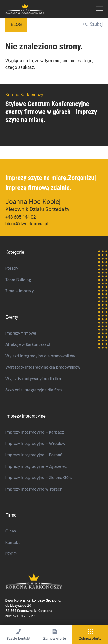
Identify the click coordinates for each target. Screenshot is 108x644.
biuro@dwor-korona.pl (27, 224)
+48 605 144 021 (22, 217)
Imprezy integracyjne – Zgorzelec (36, 466)
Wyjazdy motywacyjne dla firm (34, 379)
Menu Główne (99, 9)
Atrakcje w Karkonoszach (28, 344)
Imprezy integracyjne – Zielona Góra (39, 478)
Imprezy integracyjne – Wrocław (35, 444)
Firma (11, 515)
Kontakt (13, 543)
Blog (16, 25)
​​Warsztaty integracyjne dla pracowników (43, 367)
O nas (11, 531)
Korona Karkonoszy (51, 581)
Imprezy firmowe (21, 333)
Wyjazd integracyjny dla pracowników (40, 356)
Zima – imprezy (20, 291)
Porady (12, 268)
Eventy (12, 317)
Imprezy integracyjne (26, 416)
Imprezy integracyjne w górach (34, 489)
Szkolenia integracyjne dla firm (34, 390)
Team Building (18, 280)
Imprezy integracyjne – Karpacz (35, 432)
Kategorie (15, 252)
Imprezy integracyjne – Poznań (34, 455)
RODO (11, 554)
